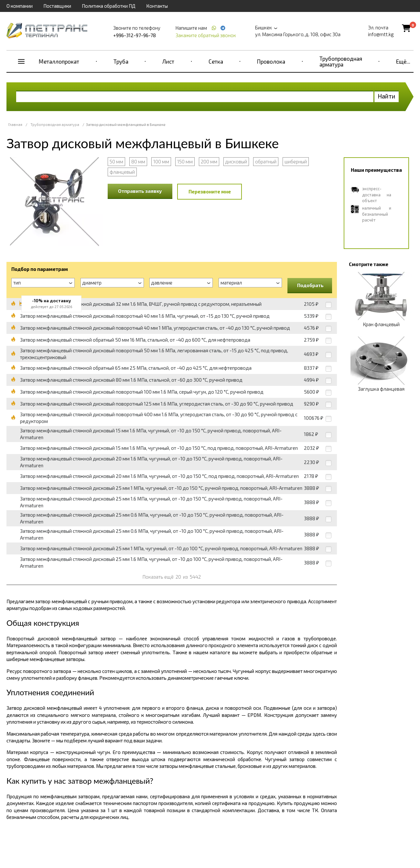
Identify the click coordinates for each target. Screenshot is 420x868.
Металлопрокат (59, 61)
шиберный (296, 161)
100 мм (161, 161)
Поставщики (57, 6)
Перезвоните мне (210, 191)
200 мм (209, 161)
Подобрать (310, 285)
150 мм (185, 161)
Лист (168, 61)
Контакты (157, 6)
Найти (387, 96)
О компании (20, 6)
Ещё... (403, 61)
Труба (121, 61)
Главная (15, 124)
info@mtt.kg (381, 34)
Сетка (216, 61)
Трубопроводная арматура (341, 61)
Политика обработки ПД (109, 6)
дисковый (236, 161)
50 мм (116, 161)
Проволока (271, 61)
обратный (266, 161)
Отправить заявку (140, 191)
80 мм (138, 161)
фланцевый (122, 172)
